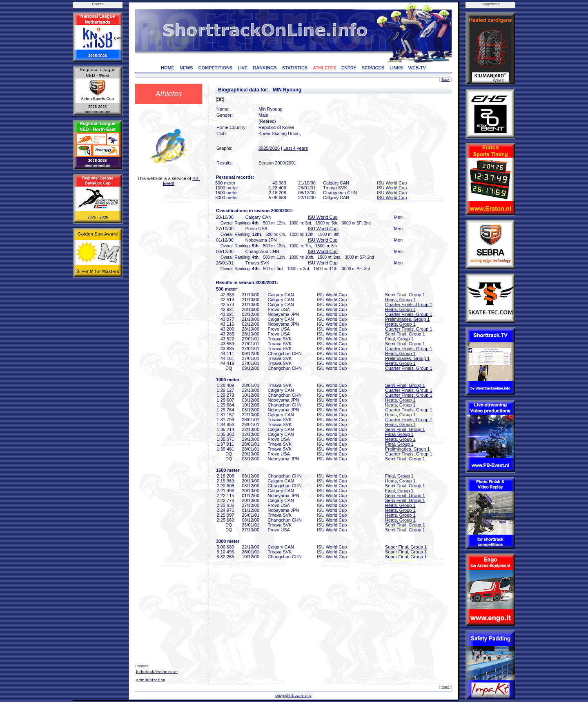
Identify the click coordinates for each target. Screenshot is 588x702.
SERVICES (373, 68)
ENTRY (349, 68)
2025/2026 (269, 148)
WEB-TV (417, 68)
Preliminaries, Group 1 (407, 319)
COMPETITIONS (215, 68)
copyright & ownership (293, 695)
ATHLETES (324, 68)
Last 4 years (296, 148)
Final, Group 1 (399, 339)
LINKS (396, 68)
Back (445, 80)
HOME (168, 68)
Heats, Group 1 (400, 300)
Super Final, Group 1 (406, 547)
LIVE (243, 68)
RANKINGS (265, 68)
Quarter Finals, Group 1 (409, 304)
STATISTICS (295, 68)
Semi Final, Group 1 (405, 295)
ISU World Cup (392, 183)
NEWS (186, 68)
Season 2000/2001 (277, 163)
